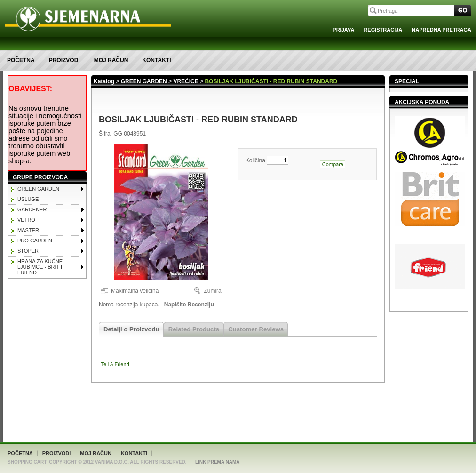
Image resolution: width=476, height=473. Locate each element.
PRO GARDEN (35, 241)
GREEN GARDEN (38, 189)
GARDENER (32, 209)
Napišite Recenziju (189, 305)
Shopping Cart (27, 462)
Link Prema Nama (218, 462)
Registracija (383, 30)
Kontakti (156, 60)
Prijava (343, 30)
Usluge (28, 199)
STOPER (28, 251)
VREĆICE (186, 81)
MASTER (28, 230)
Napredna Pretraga (441, 30)
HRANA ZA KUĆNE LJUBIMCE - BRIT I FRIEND (40, 267)
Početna (21, 60)
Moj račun (111, 60)
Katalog (104, 81)
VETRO (26, 220)
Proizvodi (64, 60)
